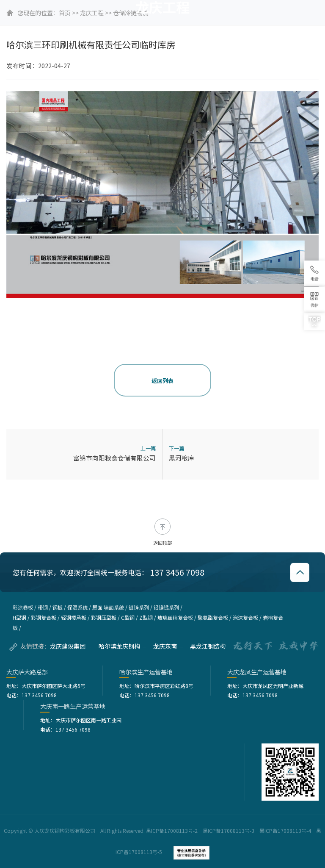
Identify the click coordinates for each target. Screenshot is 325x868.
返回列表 (162, 381)
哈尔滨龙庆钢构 (122, 646)
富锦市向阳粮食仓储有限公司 (114, 458)
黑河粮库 (182, 458)
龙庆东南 (168, 646)
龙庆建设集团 (71, 646)
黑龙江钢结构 (211, 646)
